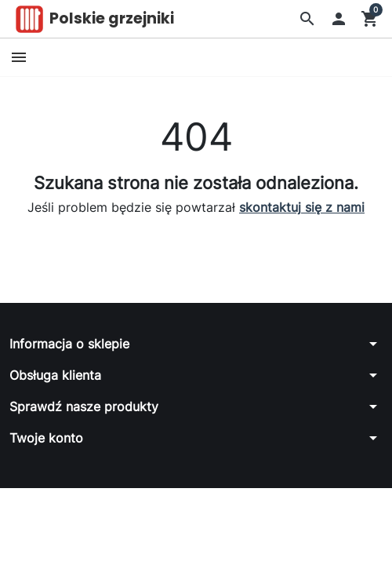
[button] (307, 19)
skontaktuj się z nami (302, 207)
